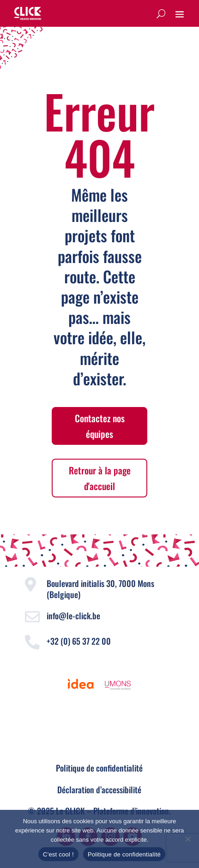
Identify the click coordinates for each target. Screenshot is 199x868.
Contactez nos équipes (100, 426)
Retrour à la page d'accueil (100, 478)
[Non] (187, 839)
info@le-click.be (73, 616)
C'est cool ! (58, 854)
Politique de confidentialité (99, 768)
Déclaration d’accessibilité (99, 790)
